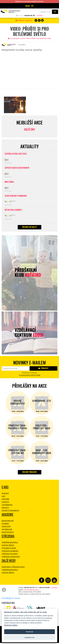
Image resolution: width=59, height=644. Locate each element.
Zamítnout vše (29, 637)
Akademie (8, 514)
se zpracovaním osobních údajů (30, 375)
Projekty (5, 508)
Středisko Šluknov (10, 554)
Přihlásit (43, 368)
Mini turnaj (9, 182)
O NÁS (5, 487)
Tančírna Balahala (10, 542)
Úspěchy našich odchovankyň (17, 168)
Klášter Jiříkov (8, 545)
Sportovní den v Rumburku (16, 196)
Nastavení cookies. (11, 625)
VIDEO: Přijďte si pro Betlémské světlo (39, 38)
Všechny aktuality (29, 227)
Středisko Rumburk (10, 551)
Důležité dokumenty (10, 510)
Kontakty (40, 15)
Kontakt (5, 493)
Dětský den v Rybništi (13, 210)
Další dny (29, 129)
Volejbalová (7, 529)
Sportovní (6, 526)
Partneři (5, 499)
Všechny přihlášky (30, 472)
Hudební (5, 523)
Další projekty (8, 532)
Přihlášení (20, 20)
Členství (5, 502)
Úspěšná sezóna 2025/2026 (16, 154)
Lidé (3, 496)
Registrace (29, 20)
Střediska (8, 536)
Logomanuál (7, 505)
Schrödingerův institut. (11, 598)
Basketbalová (8, 521)
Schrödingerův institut (16, 38)
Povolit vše (29, 632)
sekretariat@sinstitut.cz (31, 590)
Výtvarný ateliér (9, 548)
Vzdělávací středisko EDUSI (13, 567)
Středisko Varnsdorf (11, 557)
